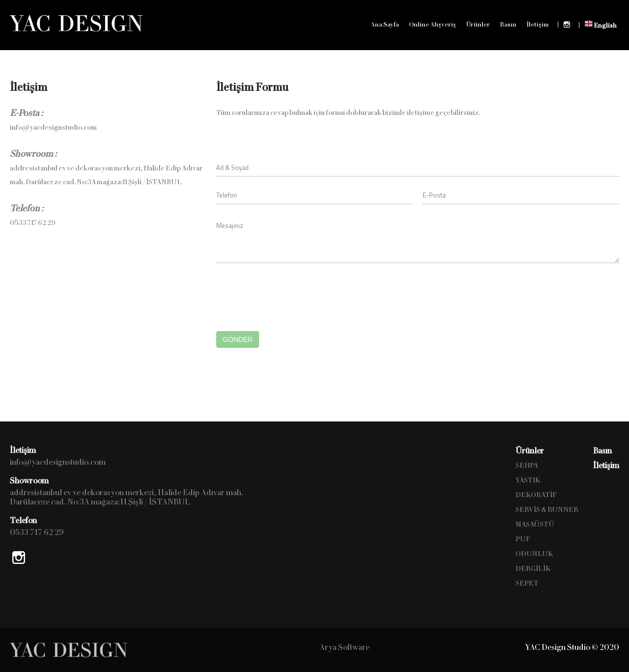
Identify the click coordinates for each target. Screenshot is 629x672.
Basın (508, 25)
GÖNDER (238, 339)
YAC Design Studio (76, 23)
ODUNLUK (534, 554)
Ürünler (478, 25)
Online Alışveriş (432, 25)
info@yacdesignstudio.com (53, 127)
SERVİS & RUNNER (547, 510)
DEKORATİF (536, 495)
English (601, 25)
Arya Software (344, 647)
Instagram (567, 25)
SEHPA (527, 465)
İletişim (538, 25)
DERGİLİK (533, 569)
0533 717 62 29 (33, 223)
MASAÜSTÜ (535, 524)
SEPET (527, 583)
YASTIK (528, 480)
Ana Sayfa (385, 25)
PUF (523, 539)
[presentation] (291, 292)
